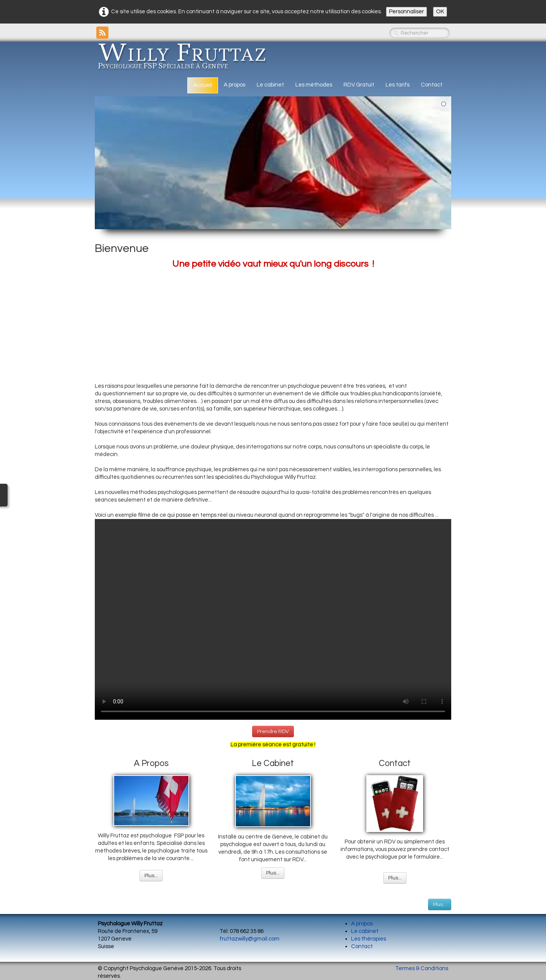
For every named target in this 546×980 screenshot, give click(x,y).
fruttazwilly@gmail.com (249, 939)
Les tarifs (398, 85)
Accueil (203, 85)
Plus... (151, 876)
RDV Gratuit (359, 85)
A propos (235, 85)
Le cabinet (270, 85)
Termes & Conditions (422, 968)
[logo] (185, 58)
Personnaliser (406, 12)
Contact (432, 85)
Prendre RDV (273, 731)
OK (440, 12)
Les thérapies (369, 939)
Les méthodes (314, 85)
